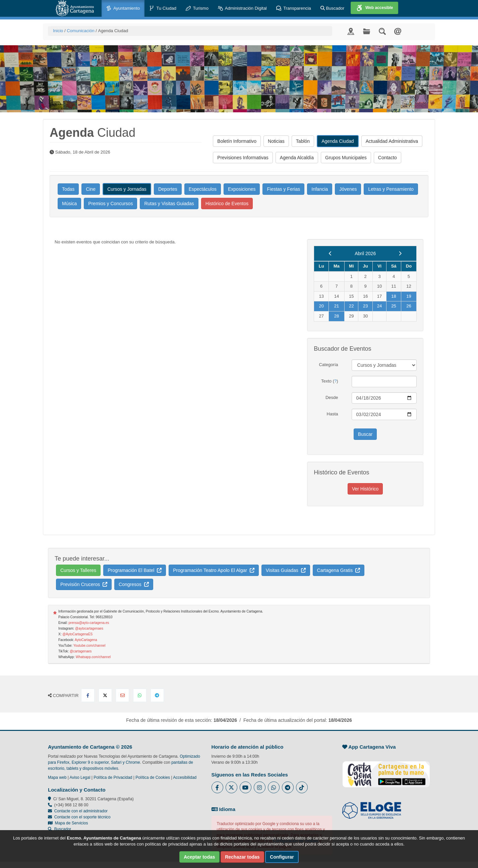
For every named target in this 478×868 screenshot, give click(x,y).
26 (409, 306)
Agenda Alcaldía (297, 158)
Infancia (320, 189)
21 (337, 306)
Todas (68, 189)
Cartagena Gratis (339, 570)
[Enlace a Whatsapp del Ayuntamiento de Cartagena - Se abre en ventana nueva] (274, 787)
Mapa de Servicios (68, 823)
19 (409, 296)
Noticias (276, 141)
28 (337, 316)
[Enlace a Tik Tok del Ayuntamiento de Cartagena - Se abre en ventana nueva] (302, 787)
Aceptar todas (199, 857)
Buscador (333, 8)
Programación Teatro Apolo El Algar (214, 570)
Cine (91, 189)
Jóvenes (348, 189)
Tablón (303, 141)
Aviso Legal (80, 777)
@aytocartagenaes (89, 628)
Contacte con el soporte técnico (82, 817)
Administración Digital (242, 9)
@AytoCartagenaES (77, 634)
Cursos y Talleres (78, 570)
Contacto (387, 158)
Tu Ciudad (163, 9)
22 (351, 306)
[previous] (330, 253)
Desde (332, 397)
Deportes (168, 189)
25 (394, 306)
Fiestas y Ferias (283, 189)
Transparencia (294, 9)
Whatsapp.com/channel (93, 657)
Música (69, 204)
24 (379, 306)
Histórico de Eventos (227, 204)
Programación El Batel (135, 570)
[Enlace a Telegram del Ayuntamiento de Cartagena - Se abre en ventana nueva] (288, 787)
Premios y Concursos (110, 204)
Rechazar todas (242, 857)
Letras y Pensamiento (391, 189)
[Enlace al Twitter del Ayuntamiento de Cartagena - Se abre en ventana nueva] (231, 787)
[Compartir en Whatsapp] (140, 695)
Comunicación (80, 31)
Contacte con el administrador (81, 811)
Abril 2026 (365, 253)
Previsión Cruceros (84, 584)
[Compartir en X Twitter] (105, 695)
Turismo (197, 9)
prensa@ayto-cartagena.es (89, 623)
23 (365, 306)
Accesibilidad (185, 777)
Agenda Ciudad (338, 141)
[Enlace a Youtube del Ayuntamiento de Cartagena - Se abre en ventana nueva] (246, 787)
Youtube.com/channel (89, 646)
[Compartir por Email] (122, 695)
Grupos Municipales (346, 158)
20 (321, 306)
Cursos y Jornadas (127, 189)
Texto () (330, 381)
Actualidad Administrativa (392, 141)
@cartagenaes (81, 651)
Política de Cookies (153, 777)
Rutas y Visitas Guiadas (169, 204)
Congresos (134, 584)
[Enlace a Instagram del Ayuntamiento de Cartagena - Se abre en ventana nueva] (260, 787)
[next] (400, 253)
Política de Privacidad (113, 777)
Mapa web (57, 777)
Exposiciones (242, 189)
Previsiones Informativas (243, 158)
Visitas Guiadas (286, 570)
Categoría (328, 365)
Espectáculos (203, 189)
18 (394, 296)
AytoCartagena (86, 640)
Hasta (333, 414)
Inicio (58, 31)
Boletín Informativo (237, 141)
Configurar (282, 857)
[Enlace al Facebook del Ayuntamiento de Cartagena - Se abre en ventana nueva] (217, 787)
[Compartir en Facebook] (88, 695)
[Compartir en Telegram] (157, 695)
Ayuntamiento (123, 9)
